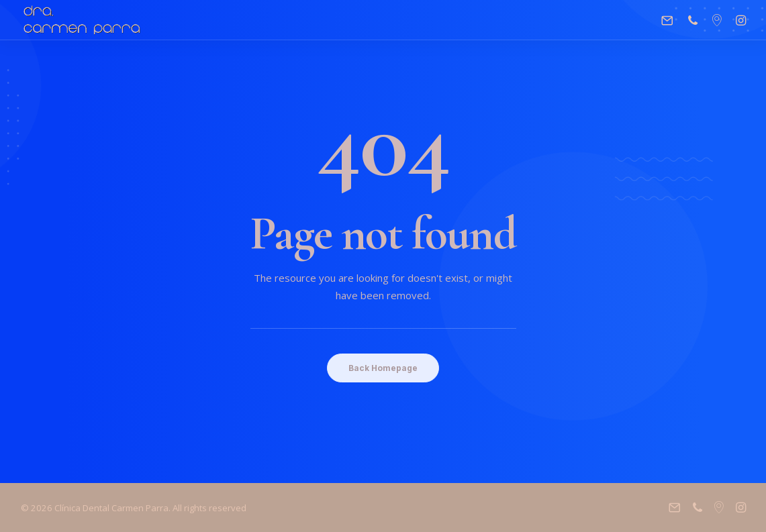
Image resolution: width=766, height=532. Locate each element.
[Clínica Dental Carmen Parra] (82, 20)
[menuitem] (670, 20)
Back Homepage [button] (383, 368)
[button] (670, 20)
